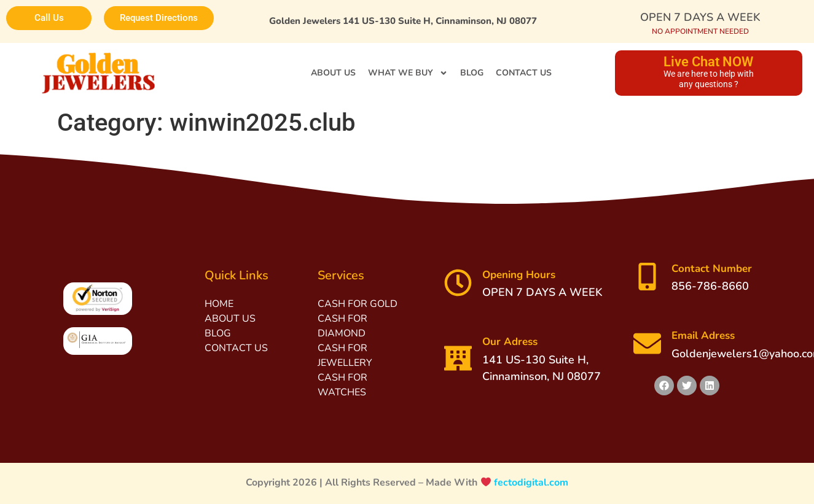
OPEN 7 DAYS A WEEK (700, 17)
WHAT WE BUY (408, 73)
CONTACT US (524, 73)
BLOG (472, 73)
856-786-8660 (710, 286)
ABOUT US (333, 73)
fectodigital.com (531, 483)
